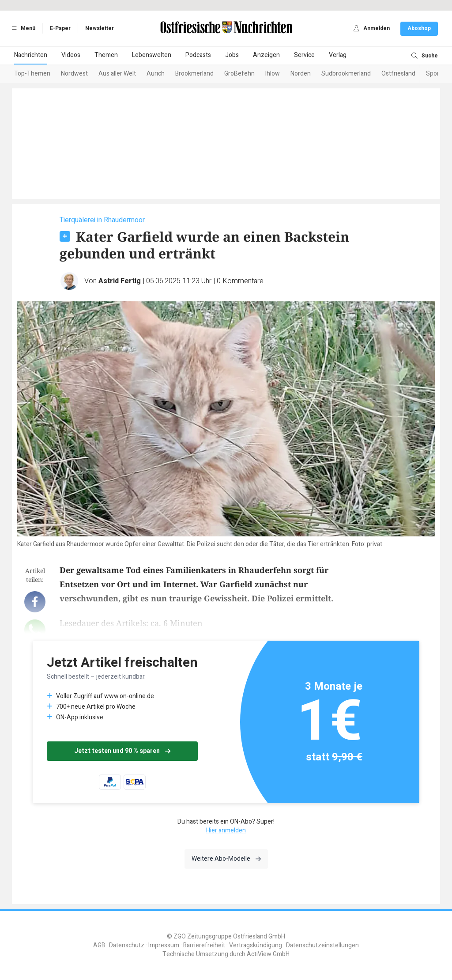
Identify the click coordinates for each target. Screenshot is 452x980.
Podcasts (198, 55)
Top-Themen (32, 74)
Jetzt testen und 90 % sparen (122, 751)
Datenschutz (127, 945)
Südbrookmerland (346, 74)
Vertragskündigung (256, 945)
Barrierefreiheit (204, 945)
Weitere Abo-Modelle (226, 859)
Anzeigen (266, 55)
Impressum (164, 945)
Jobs (232, 55)
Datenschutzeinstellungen (322, 945)
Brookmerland (194, 74)
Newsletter (100, 28)
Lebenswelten (152, 55)
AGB (99, 945)
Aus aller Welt (117, 74)
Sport (434, 74)
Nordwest (74, 74)
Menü (22, 28)
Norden (301, 74)
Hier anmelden (226, 830)
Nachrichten (31, 55)
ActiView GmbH (268, 954)
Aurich (156, 74)
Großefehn (239, 74)
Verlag (338, 55)
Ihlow (273, 74)
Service (304, 55)
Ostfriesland (398, 74)
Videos (71, 55)
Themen (106, 55)
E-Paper (60, 28)
